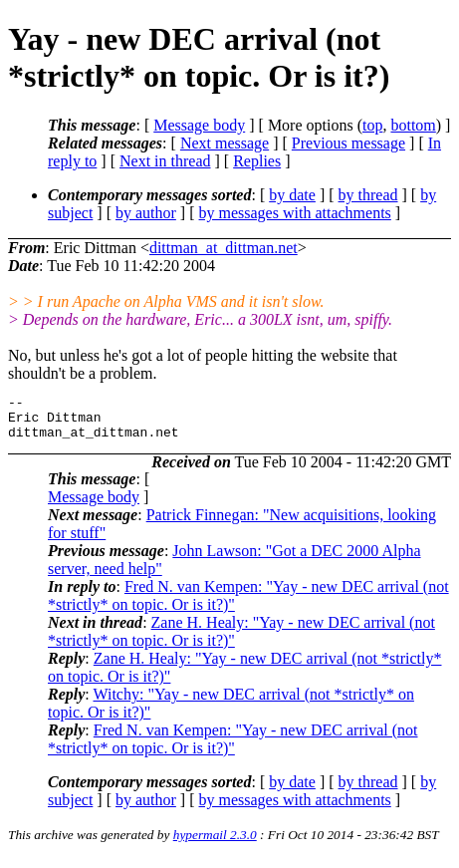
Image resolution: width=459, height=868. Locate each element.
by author (146, 213)
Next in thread (165, 161)
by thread (368, 195)
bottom (413, 125)
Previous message (348, 143)
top (372, 125)
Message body (199, 125)
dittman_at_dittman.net (224, 248)
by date (292, 195)
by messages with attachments (295, 213)
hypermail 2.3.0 (215, 844)
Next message (225, 143)
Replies (257, 161)
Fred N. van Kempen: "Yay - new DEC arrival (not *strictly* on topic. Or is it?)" (233, 748)
